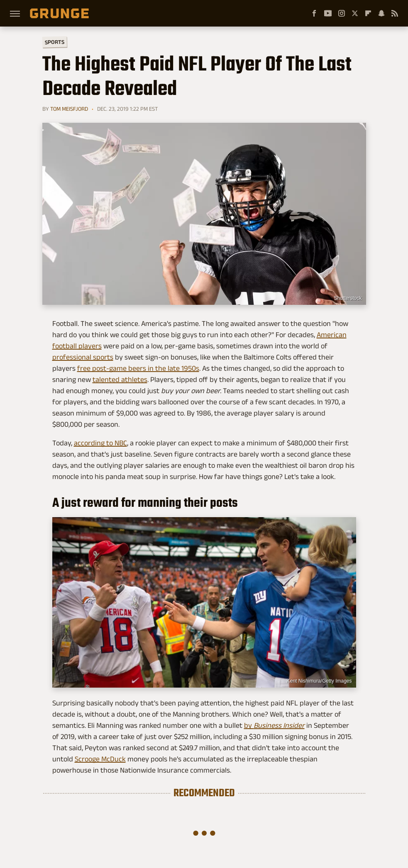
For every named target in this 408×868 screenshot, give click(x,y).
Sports (54, 42)
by (274, 725)
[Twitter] (355, 13)
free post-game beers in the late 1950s (138, 368)
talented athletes (120, 379)
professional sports (83, 357)
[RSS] (395, 13)
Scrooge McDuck (100, 759)
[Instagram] (342, 13)
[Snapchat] (381, 13)
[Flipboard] (368, 13)
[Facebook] (314, 13)
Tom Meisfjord (69, 109)
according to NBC (100, 443)
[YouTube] (328, 13)
